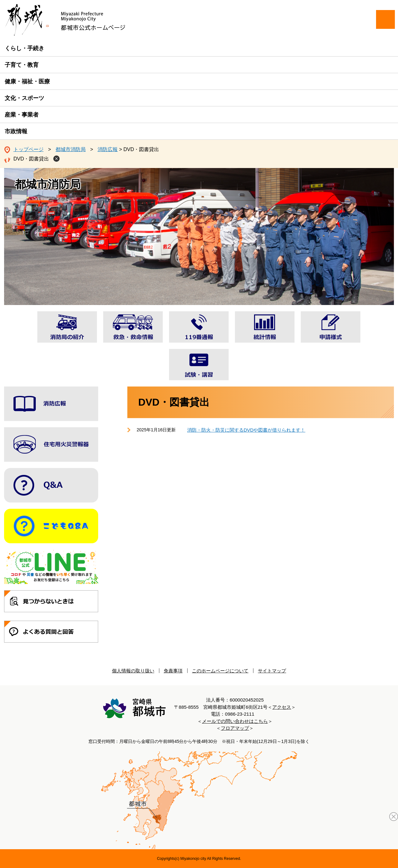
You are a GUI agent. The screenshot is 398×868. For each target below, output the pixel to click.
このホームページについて (220, 671)
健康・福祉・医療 (27, 82)
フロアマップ (235, 728)
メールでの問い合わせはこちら (235, 721)
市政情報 (16, 131)
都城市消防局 (71, 149)
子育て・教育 (22, 65)
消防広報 (108, 149)
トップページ (29, 149)
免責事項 (173, 671)
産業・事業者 (22, 115)
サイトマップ (272, 671)
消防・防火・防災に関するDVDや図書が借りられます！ (246, 430)
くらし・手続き (24, 48)
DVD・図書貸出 (31, 159)
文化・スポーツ (24, 98)
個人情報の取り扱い (133, 671)
